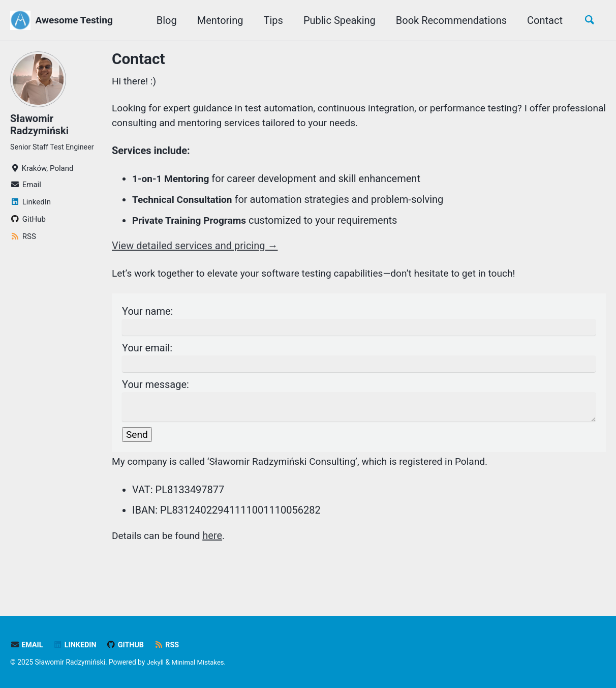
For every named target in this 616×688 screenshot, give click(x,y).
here (217, 544)
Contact (541, 20)
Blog (163, 20)
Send (137, 442)
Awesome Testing (77, 20)
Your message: (359, 408)
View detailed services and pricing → (195, 250)
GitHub (129, 645)
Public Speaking (336, 20)
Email (27, 645)
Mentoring (217, 20)
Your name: (359, 326)
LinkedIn (77, 645)
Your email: (359, 364)
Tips (270, 20)
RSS (171, 645)
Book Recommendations (448, 20)
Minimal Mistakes (200, 662)
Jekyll (156, 662)
